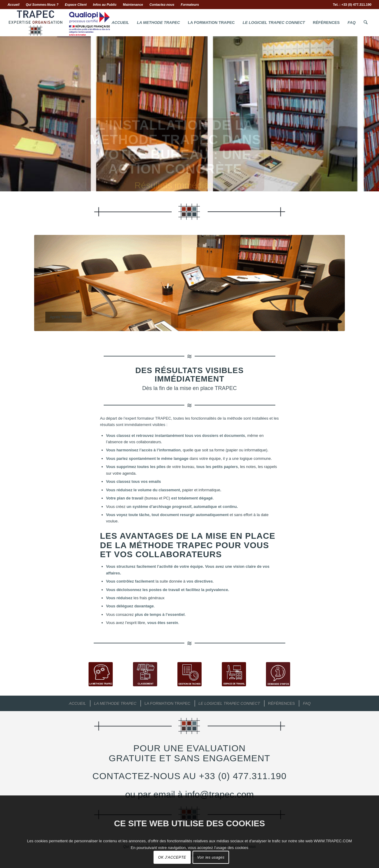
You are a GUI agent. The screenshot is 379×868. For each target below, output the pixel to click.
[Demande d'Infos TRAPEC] (278, 674)
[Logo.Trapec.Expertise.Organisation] (59, 23)
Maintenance (133, 5)
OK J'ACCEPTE (172, 857)
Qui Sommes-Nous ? (42, 5)
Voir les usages (211, 857)
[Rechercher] (366, 23)
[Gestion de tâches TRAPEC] (189, 674)
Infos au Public (105, 5)
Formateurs (190, 5)
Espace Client (76, 5)
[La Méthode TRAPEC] (101, 674)
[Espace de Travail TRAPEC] (234, 674)
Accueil (13, 5)
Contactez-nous (162, 5)
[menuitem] (15, 5)
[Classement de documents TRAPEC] (145, 674)
